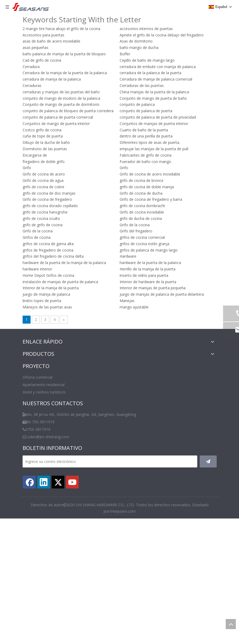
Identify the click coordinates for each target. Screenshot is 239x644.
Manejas (127, 301)
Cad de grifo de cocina (42, 60)
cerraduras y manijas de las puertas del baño (61, 92)
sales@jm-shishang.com (48, 437)
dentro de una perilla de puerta (146, 136)
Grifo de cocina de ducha (141, 193)
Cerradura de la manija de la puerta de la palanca (65, 73)
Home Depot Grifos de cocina (48, 275)
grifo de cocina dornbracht (142, 206)
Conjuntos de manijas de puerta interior (154, 124)
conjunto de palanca (137, 104)
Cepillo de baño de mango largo (147, 60)
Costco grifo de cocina (42, 130)
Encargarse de (35, 155)
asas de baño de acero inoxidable (51, 41)
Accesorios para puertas (43, 35)
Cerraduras (32, 85)
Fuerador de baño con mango (145, 162)
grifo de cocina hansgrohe (45, 212)
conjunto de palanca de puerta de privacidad (158, 117)
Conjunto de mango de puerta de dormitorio (61, 104)
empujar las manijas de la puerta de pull (154, 149)
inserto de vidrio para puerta (144, 275)
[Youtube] (72, 482)
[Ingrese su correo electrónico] (110, 461)
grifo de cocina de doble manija (147, 187)
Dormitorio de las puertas (45, 149)
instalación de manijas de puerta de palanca (60, 282)
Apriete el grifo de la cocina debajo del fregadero (162, 35)
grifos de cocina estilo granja (144, 244)
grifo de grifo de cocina (43, 225)
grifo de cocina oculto (41, 218)
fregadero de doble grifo (44, 162)
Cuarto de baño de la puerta (144, 130)
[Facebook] (29, 482)
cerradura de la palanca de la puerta (150, 73)
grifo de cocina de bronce (142, 180)
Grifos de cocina (37, 237)
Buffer (125, 54)
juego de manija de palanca (46, 294)
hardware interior (37, 269)
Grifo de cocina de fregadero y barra (151, 199)
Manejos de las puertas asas (47, 307)
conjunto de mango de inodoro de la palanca (61, 98)
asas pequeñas (35, 47)
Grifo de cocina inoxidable (142, 212)
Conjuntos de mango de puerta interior (56, 124)
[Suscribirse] (208, 461)
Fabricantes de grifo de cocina (146, 155)
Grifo (27, 168)
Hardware (128, 256)
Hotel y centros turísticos (44, 392)
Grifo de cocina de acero (44, 174)
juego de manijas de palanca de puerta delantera (162, 294)
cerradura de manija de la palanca (52, 79)
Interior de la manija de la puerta (51, 288)
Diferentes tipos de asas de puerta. (150, 142)
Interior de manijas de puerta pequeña (153, 288)
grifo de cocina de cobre (43, 187)
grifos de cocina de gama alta (48, 244)
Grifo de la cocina (135, 225)
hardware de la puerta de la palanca (150, 263)
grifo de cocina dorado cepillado (50, 206)
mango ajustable (134, 307)
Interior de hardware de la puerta (148, 282)
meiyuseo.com (123, 511)
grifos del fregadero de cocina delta (53, 256)
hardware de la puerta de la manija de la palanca (64, 263)
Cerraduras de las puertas (142, 85)
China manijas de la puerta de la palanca (154, 92)
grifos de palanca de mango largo (149, 250)
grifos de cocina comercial (142, 237)
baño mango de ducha (139, 47)
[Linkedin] (44, 482)
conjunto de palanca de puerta (146, 111)
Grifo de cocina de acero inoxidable (150, 174)
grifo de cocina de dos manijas (49, 193)
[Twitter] (58, 482)
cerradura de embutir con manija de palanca (158, 67)
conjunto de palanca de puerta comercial (58, 117)
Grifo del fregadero (136, 231)
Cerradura (31, 67)
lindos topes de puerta (42, 301)
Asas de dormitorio (136, 41)
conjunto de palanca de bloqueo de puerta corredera (68, 111)
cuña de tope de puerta (43, 136)
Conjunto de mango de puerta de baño (153, 98)
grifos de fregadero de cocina (48, 250)
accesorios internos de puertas (146, 29)
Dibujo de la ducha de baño (46, 142)
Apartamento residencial (44, 385)
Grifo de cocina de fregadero (47, 199)
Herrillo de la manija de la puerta (148, 269)
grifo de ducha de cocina (141, 218)
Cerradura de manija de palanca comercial (156, 79)
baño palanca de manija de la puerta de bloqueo (64, 54)
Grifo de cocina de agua (43, 180)
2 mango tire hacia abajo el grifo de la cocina (61, 29)
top (231, 624)
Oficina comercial (37, 377)
